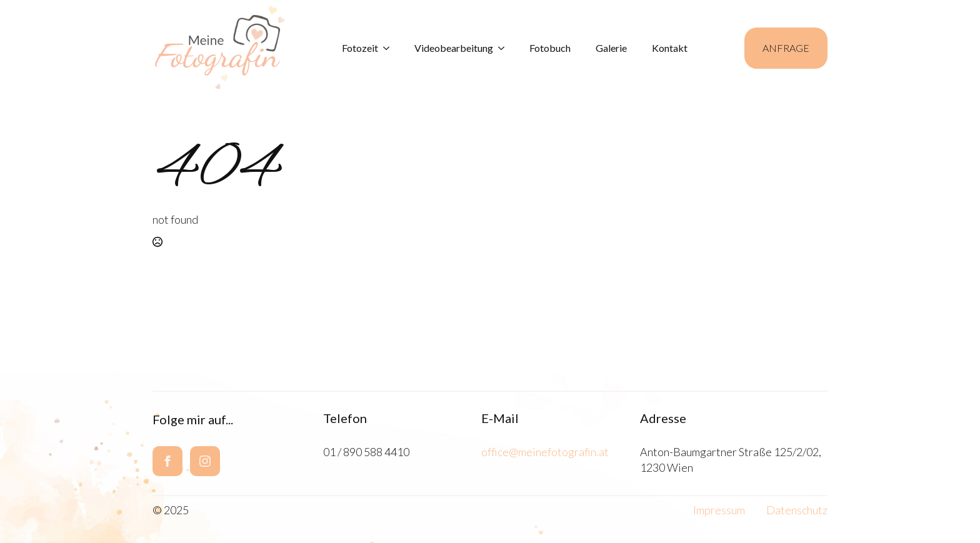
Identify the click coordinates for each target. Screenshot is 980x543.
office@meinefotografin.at (545, 452)
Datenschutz (797, 510)
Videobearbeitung (454, 48)
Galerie (611, 48)
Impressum (719, 510)
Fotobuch (550, 48)
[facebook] (167, 461)
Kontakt (670, 48)
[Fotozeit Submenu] (390, 48)
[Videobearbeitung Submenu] (505, 48)
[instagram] (205, 461)
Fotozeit (360, 48)
